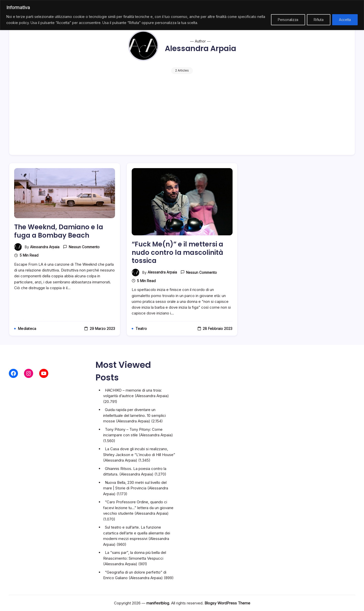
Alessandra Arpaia (45, 252)
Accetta (344, 20)
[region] (182, 15)
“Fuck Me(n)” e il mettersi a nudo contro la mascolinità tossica (179, 258)
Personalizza (285, 20)
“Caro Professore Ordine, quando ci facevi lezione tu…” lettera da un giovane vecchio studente (138, 508)
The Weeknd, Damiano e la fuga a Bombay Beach (61, 237)
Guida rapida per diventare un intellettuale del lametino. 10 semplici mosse (134, 415)
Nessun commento (85, 253)
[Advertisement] (182, 112)
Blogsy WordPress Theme (227, 603)
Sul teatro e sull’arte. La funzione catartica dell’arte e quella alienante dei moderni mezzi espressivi (137, 533)
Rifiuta (317, 20)
